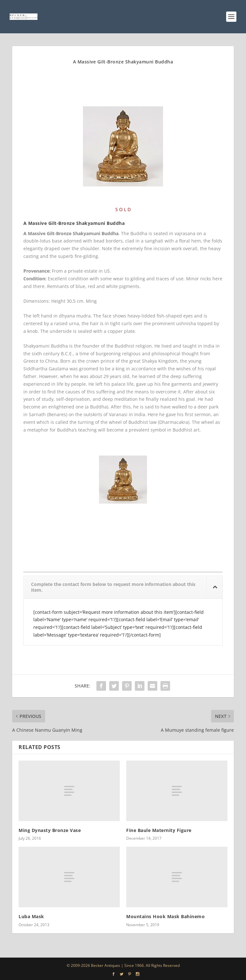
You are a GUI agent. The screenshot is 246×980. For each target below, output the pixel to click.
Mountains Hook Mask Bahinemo (165, 916)
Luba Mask (31, 916)
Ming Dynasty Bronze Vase (50, 830)
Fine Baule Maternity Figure (159, 830)
